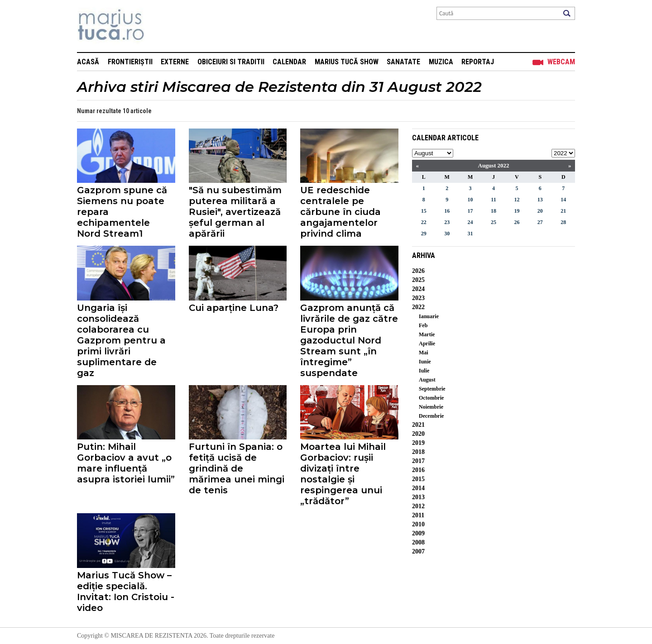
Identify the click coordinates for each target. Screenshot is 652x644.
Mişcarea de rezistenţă (160, 26)
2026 (418, 271)
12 (517, 200)
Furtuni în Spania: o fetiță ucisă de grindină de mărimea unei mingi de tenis (237, 468)
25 (494, 222)
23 (447, 222)
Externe (175, 62)
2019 (418, 443)
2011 (418, 515)
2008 (418, 542)
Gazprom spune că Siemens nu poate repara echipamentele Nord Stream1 (122, 212)
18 (494, 211)
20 (540, 211)
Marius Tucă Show (347, 62)
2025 (418, 280)
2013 (418, 497)
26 (517, 222)
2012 (418, 506)
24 (470, 222)
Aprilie (427, 343)
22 (424, 222)
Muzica (441, 62)
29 (424, 234)
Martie (427, 334)
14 (563, 200)
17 (470, 211)
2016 (418, 470)
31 (470, 234)
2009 (418, 533)
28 (563, 222)
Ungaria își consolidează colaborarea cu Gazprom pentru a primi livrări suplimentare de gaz (121, 340)
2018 (418, 452)
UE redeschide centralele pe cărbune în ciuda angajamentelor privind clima (340, 212)
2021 (418, 425)
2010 (418, 524)
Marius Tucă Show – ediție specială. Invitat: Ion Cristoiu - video (126, 592)
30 (447, 234)
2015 (418, 479)
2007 (418, 551)
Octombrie (431, 398)
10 (470, 200)
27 (540, 222)
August (427, 380)
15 (424, 211)
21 (563, 211)
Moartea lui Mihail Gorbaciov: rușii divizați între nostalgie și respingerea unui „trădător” (343, 474)
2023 (418, 298)
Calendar (289, 62)
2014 (418, 488)
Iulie (424, 371)
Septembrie (432, 389)
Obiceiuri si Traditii (231, 62)
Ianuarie (429, 316)
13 (540, 200)
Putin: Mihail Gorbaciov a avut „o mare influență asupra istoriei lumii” (126, 463)
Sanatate (403, 62)
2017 (418, 461)
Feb (423, 325)
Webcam (561, 62)
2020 (418, 434)
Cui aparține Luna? (234, 308)
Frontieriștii (130, 62)
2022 (418, 307)
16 (447, 211)
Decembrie (431, 416)
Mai (424, 353)
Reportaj (478, 62)
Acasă (88, 62)
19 (517, 211)
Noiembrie (431, 407)
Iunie (425, 362)
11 (493, 200)
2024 (418, 289)
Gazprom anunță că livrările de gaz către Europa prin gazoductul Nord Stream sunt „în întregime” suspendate (349, 340)
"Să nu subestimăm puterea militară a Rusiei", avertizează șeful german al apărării (235, 212)
